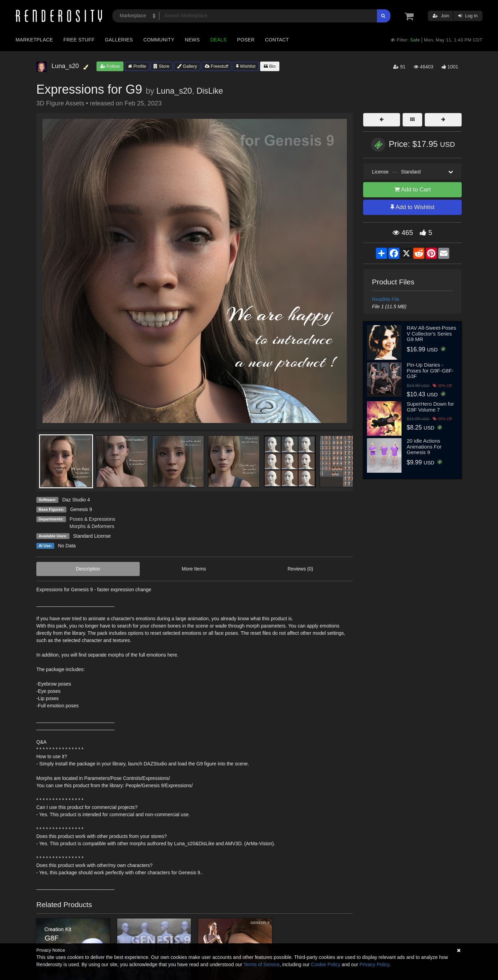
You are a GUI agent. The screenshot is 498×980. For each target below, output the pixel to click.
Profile (137, 66)
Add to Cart (413, 190)
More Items (194, 569)
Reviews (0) (301, 569)
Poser (246, 40)
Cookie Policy (326, 964)
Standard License (92, 536)
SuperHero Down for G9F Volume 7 (430, 407)
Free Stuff (79, 40)
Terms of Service (261, 964)
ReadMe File (386, 299)
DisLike (210, 91)
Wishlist (246, 66)
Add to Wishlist (412, 207)
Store (162, 66)
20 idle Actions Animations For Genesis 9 (424, 446)
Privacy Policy (374, 964)
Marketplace (34, 40)
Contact (277, 40)
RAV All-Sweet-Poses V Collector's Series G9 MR (431, 333)
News (192, 40)
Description (88, 569)
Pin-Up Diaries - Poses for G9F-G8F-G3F (430, 370)
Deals (219, 40)
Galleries (119, 40)
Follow (110, 66)
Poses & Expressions (92, 519)
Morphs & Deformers (92, 526)
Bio (270, 66)
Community (159, 40)
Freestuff (217, 66)
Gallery (187, 66)
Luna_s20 (174, 91)
